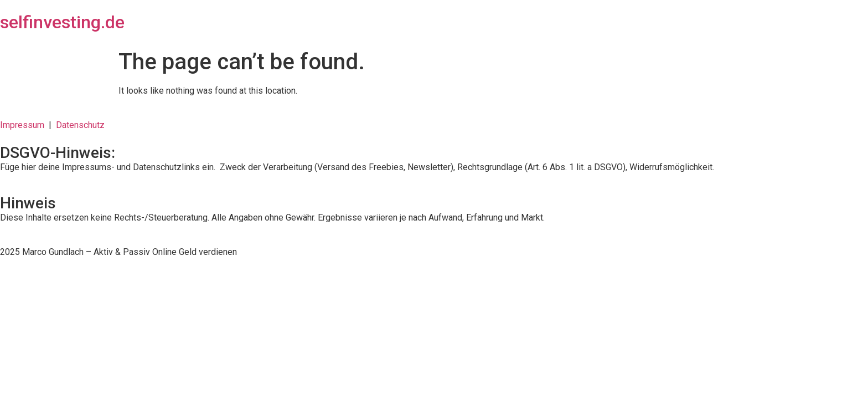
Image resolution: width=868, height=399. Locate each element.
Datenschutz (80, 125)
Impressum (24, 125)
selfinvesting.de (62, 22)
